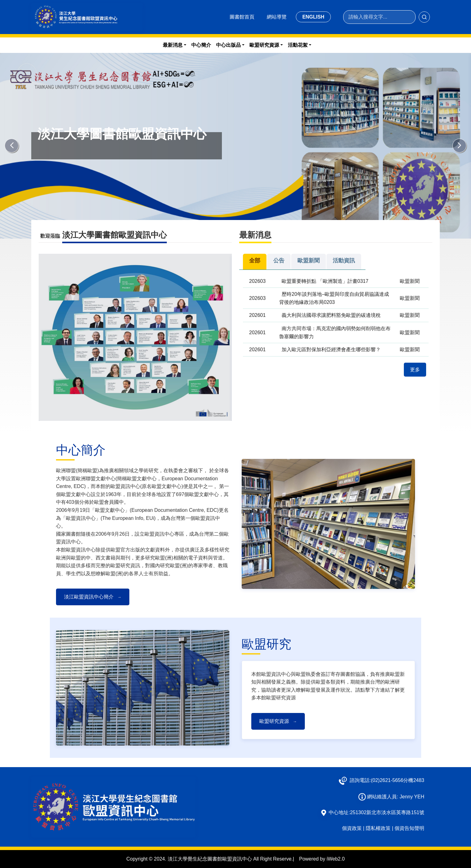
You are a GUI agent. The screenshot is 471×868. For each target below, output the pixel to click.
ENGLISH (313, 17)
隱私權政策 (378, 828)
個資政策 (352, 828)
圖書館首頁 (242, 17)
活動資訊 (344, 261)
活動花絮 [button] (298, 45)
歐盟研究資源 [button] (264, 45)
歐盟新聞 (309, 261)
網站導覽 (277, 17)
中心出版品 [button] (228, 45)
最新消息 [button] (173, 45)
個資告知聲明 (409, 828)
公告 (279, 261)
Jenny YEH (412, 797)
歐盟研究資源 (278, 721)
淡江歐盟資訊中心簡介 (93, 597)
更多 (415, 370)
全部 (255, 261)
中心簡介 (201, 45)
